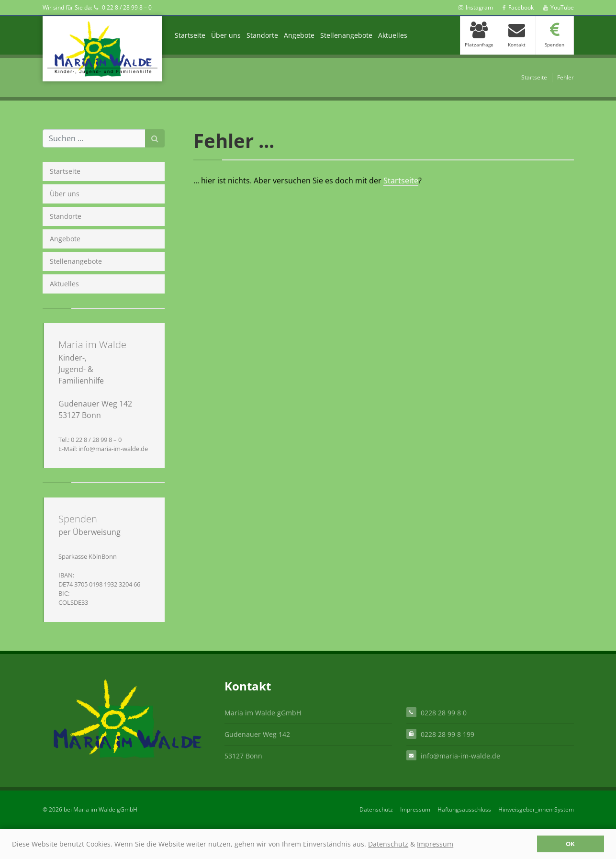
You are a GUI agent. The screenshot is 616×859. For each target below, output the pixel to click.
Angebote (299, 35)
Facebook (518, 7)
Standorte (262, 35)
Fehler (566, 77)
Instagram (476, 7)
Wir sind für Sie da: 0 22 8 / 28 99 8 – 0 (97, 7)
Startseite (190, 35)
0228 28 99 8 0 (444, 712)
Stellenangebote (346, 35)
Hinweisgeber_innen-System (536, 809)
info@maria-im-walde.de (460, 755)
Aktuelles (393, 35)
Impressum (435, 844)
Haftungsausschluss (464, 809)
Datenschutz (388, 844)
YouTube (559, 7)
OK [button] (570, 844)
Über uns (226, 35)
